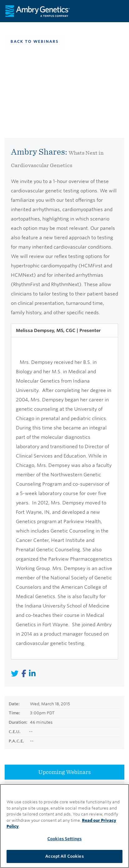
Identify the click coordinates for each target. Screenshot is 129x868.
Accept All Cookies (64, 856)
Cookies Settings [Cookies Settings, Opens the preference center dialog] (64, 839)
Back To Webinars (35, 41)
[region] (64, 826)
